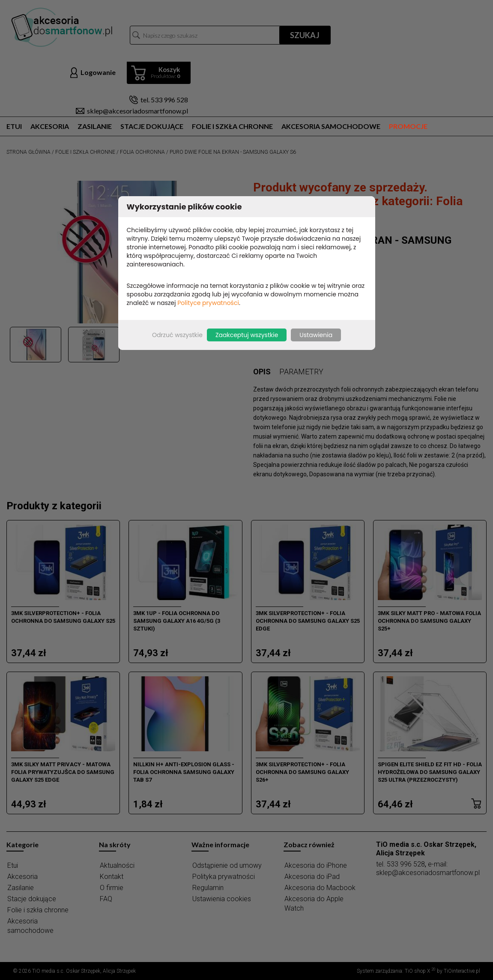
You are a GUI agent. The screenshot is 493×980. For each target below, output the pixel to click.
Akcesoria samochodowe (331, 126)
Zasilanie (95, 126)
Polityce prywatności (208, 303)
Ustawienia (316, 335)
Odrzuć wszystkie (177, 335)
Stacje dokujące (152, 126)
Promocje (408, 126)
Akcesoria (50, 126)
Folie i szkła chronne (232, 126)
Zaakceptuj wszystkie (247, 335)
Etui (14, 126)
